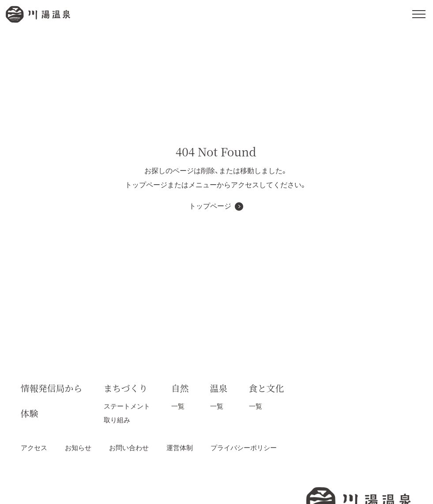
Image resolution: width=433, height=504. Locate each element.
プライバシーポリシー (244, 448)
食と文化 (267, 388)
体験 (30, 413)
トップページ (210, 206)
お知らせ (78, 448)
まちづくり (126, 388)
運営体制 (180, 448)
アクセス (34, 448)
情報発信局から (52, 388)
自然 (180, 388)
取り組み (117, 420)
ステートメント (127, 406)
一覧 (178, 406)
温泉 (219, 388)
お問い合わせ (129, 448)
